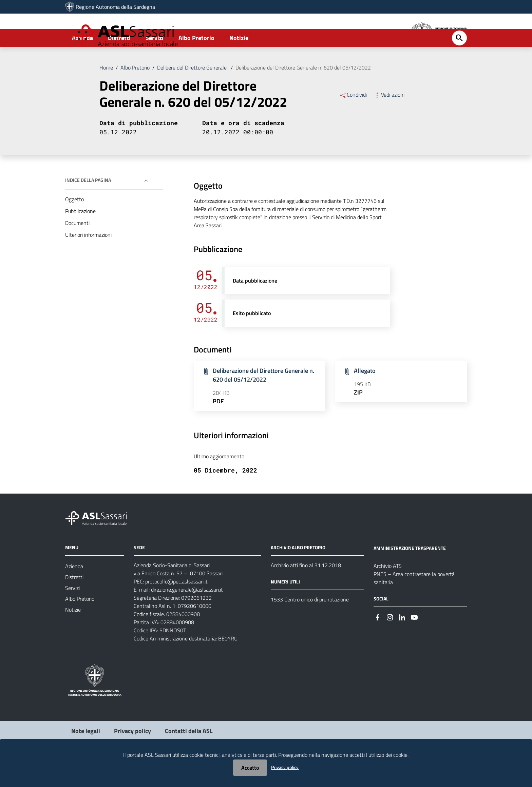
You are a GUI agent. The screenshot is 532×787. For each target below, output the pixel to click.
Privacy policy (285, 767)
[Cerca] (459, 63)
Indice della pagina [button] (88, 205)
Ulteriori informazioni (88, 260)
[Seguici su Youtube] (414, 642)
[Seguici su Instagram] (390, 642)
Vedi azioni (389, 120)
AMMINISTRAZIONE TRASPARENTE (410, 573)
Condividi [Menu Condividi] (353, 120)
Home (106, 93)
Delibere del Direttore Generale (193, 93)
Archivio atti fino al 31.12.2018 (306, 591)
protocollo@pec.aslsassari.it (176, 607)
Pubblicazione (80, 236)
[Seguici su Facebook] (378, 642)
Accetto (250, 768)
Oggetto (74, 225)
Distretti (119, 63)
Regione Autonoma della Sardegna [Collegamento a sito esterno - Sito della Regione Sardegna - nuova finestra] (115, 7)
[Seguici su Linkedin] (402, 642)
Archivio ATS (388, 591)
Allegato (365, 396)
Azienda (82, 63)
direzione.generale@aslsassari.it (187, 615)
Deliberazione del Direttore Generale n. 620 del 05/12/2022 (303, 93)
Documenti (77, 248)
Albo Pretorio (196, 63)
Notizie (239, 63)
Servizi (155, 63)
